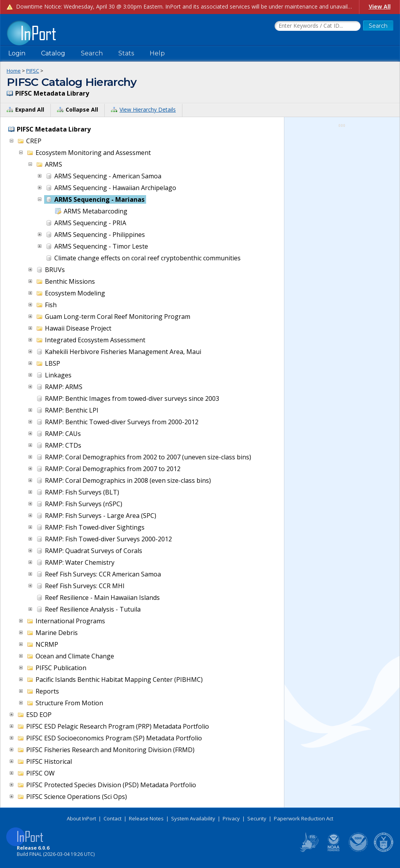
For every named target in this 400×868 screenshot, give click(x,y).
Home (14, 71)
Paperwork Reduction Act (304, 818)
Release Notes (146, 818)
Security (257, 818)
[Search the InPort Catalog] (318, 26)
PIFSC (33, 71)
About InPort (81, 818)
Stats (126, 53)
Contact (112, 818)
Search (92, 53)
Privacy (231, 818)
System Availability (193, 818)
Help (157, 53)
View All (380, 6)
